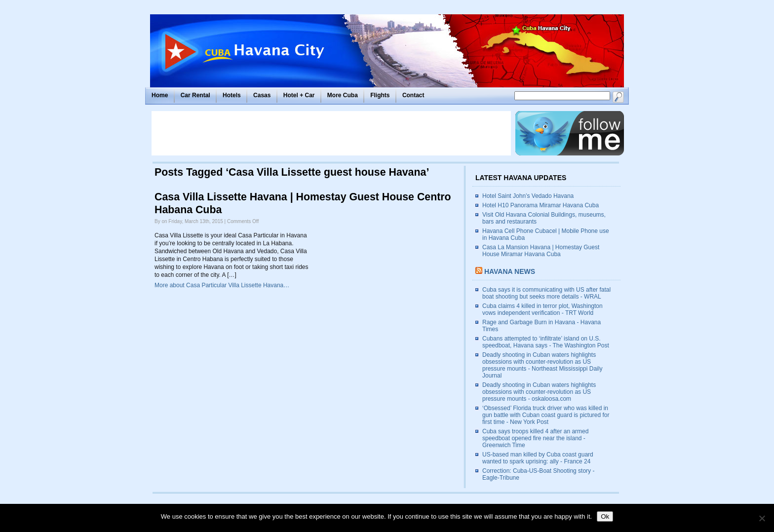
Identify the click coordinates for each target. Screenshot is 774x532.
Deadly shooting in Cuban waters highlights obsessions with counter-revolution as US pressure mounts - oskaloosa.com (539, 392)
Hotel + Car (299, 95)
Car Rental (195, 95)
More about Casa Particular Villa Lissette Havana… (222, 285)
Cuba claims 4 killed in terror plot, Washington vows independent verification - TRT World (542, 309)
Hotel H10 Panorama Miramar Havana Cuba (541, 205)
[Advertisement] (331, 133)
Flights (380, 95)
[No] (762, 518)
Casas (262, 95)
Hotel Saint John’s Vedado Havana (528, 196)
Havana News (510, 271)
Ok (605, 516)
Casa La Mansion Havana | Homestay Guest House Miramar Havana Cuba (541, 251)
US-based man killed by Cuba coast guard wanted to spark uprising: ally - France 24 (538, 458)
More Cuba (343, 95)
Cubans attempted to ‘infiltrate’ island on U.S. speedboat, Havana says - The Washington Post (546, 342)
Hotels (232, 95)
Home (160, 95)
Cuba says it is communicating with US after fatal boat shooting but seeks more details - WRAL (546, 293)
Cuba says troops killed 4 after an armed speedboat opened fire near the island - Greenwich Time (535, 438)
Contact (413, 95)
